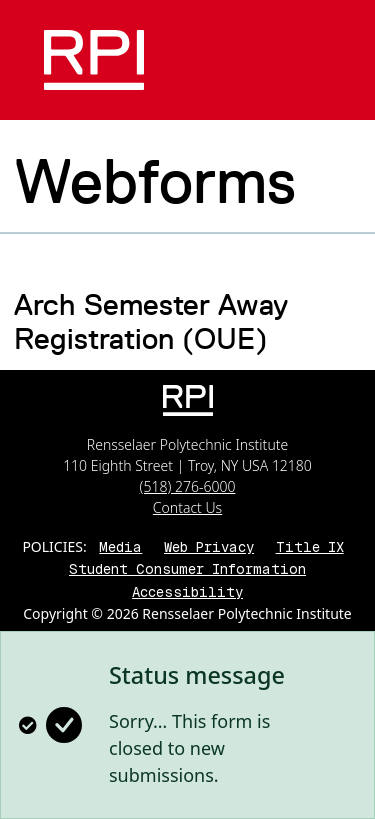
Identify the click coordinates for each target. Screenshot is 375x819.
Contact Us (187, 507)
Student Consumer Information (187, 569)
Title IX (310, 547)
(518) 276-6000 (188, 486)
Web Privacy (209, 547)
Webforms (155, 181)
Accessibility (187, 592)
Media (120, 547)
